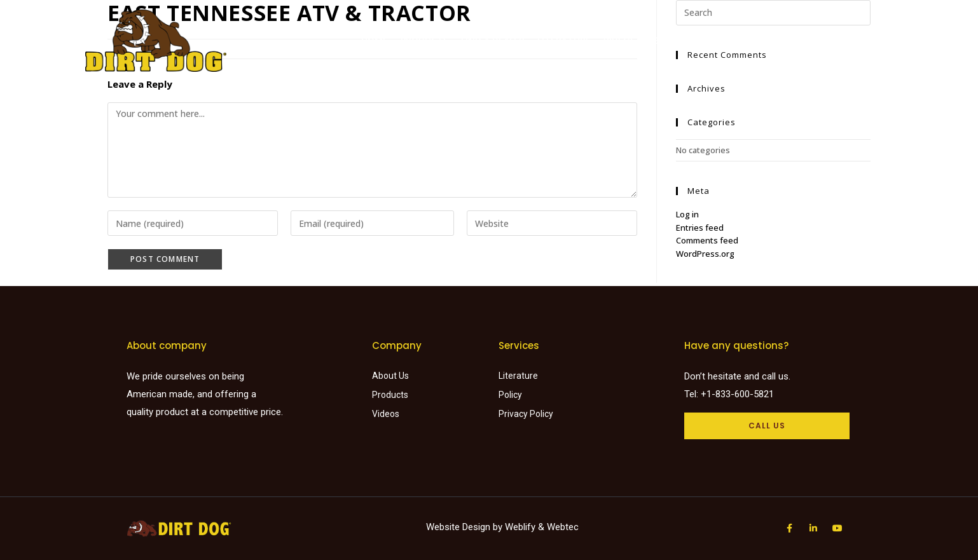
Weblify (520, 527)
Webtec (563, 527)
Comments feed (707, 240)
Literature (564, 40)
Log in (687, 214)
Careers (821, 40)
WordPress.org (705, 254)
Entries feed (700, 228)
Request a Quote (747, 40)
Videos (619, 40)
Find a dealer (493, 40)
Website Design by (465, 527)
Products (424, 40)
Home (375, 40)
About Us (671, 40)
